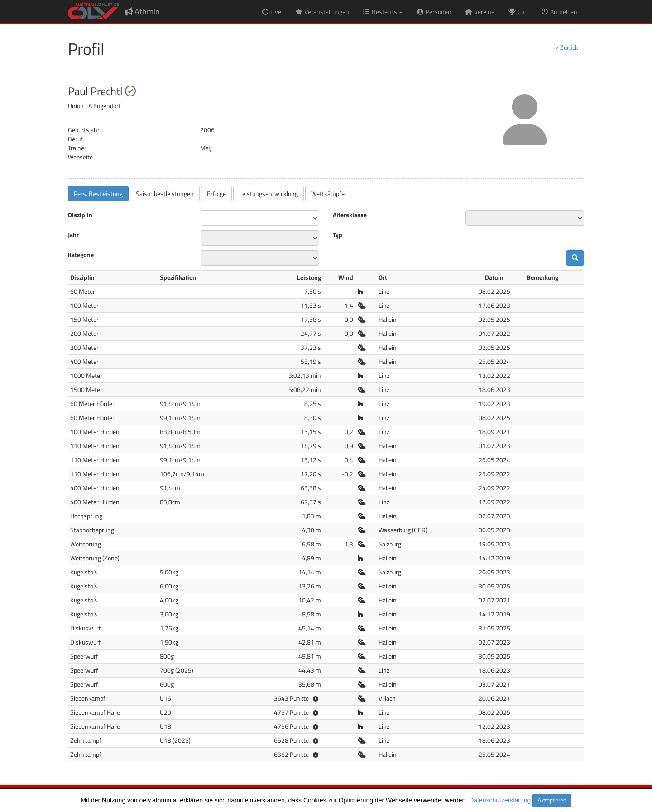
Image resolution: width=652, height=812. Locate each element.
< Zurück (567, 47)
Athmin (142, 12)
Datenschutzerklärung (500, 800)
